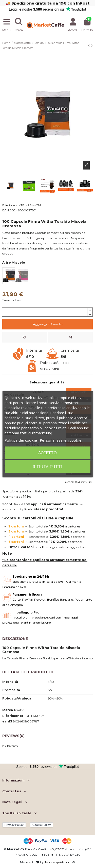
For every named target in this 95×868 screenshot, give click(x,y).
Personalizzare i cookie (61, 440)
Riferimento (13, 716)
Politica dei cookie (21, 440)
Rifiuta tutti (48, 467)
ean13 (7, 721)
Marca (8, 710)
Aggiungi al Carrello (48, 324)
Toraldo (19, 710)
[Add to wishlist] (24, 337)
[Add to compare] (71, 337)
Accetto (48, 453)
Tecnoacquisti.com (58, 862)
